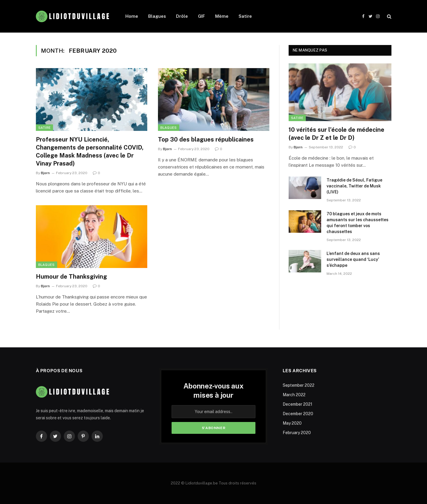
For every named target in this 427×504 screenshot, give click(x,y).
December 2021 (298, 404)
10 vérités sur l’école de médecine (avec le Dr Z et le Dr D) (336, 134)
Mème (222, 16)
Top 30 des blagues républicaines (206, 139)
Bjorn (45, 173)
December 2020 (298, 414)
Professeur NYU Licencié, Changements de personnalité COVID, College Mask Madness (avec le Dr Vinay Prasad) (90, 152)
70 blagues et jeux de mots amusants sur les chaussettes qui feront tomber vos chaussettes (358, 223)
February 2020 (297, 433)
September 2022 (299, 385)
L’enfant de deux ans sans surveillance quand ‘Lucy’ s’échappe (353, 259)
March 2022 (294, 395)
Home (132, 16)
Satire (245, 16)
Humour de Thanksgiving (71, 277)
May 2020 (292, 423)
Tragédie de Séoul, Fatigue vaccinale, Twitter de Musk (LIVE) (354, 186)
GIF (201, 16)
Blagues (157, 16)
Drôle (182, 16)
